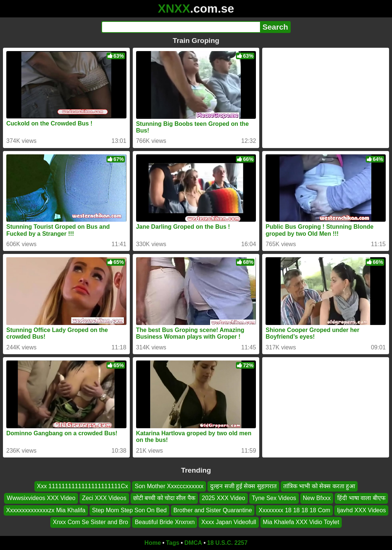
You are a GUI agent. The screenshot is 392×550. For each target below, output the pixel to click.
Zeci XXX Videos (104, 498)
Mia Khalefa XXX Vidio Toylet (301, 522)
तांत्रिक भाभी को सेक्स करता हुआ (319, 486)
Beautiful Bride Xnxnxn (165, 522)
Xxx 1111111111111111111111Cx (82, 486)
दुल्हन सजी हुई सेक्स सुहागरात (243, 486)
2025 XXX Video (224, 498)
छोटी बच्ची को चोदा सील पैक (164, 498)
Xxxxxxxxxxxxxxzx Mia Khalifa (46, 510)
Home (153, 543)
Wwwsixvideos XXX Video (41, 498)
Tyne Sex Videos (274, 498)
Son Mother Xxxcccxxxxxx (169, 486)
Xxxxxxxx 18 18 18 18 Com (294, 510)
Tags (173, 543)
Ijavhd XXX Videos (361, 510)
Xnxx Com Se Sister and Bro (91, 522)
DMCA (193, 543)
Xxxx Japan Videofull (229, 522)
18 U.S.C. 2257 (227, 543)
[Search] (181, 27)
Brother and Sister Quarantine (213, 510)
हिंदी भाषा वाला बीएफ (361, 498)
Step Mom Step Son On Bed (129, 510)
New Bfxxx (317, 498)
